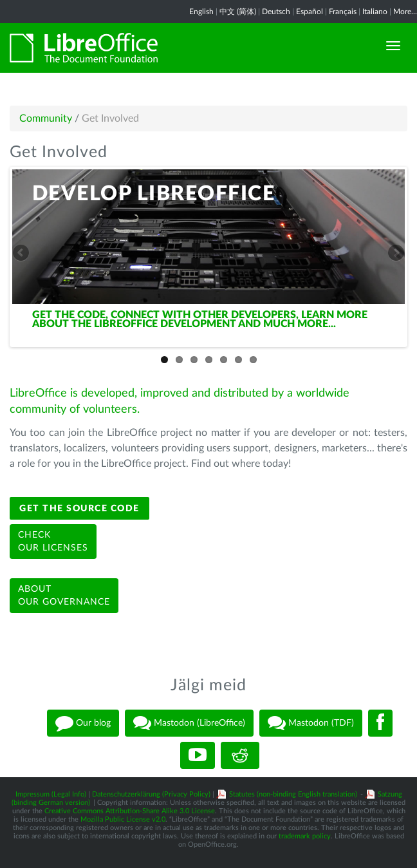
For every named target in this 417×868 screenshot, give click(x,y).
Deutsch (276, 12)
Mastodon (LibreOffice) (189, 723)
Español (310, 12)
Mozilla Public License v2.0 (123, 819)
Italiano (375, 12)
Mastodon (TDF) (311, 723)
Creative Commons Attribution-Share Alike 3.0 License (130, 811)
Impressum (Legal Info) (51, 794)
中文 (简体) (238, 12)
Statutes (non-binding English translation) (293, 794)
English (201, 12)
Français (343, 12)
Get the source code (79, 508)
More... (405, 12)
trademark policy (305, 836)
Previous (22, 254)
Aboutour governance (64, 596)
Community (46, 118)
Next (395, 254)
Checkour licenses (53, 542)
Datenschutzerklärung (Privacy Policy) (151, 794)
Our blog (83, 723)
